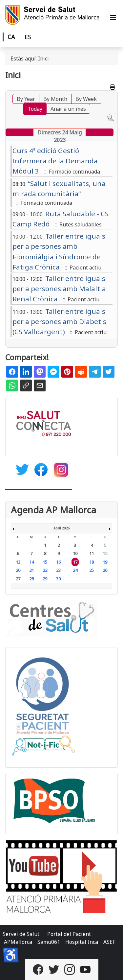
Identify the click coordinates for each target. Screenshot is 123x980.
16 (58, 562)
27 (18, 579)
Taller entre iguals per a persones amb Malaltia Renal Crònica (59, 289)
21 (31, 570)
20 (18, 570)
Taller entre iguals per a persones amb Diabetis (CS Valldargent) (59, 321)
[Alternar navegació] (113, 18)
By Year (26, 99)
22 (45, 570)
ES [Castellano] (28, 37)
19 (105, 562)
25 (92, 570)
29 (45, 579)
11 (92, 553)
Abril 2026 (62, 528)
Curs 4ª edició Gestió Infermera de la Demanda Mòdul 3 (55, 161)
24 (75, 570)
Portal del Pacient (69, 934)
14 (31, 562)
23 (58, 570)
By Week (86, 99)
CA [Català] (11, 37)
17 (75, 562)
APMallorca (18, 942)
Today (35, 109)
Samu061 (49, 942)
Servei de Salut (21, 934)
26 (105, 570)
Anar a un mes (68, 109)
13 (18, 562)
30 (58, 579)
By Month (55, 99)
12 (105, 553)
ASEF (109, 942)
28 (31, 579)
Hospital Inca (82, 942)
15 (45, 562)
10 (75, 553)
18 (92, 562)
